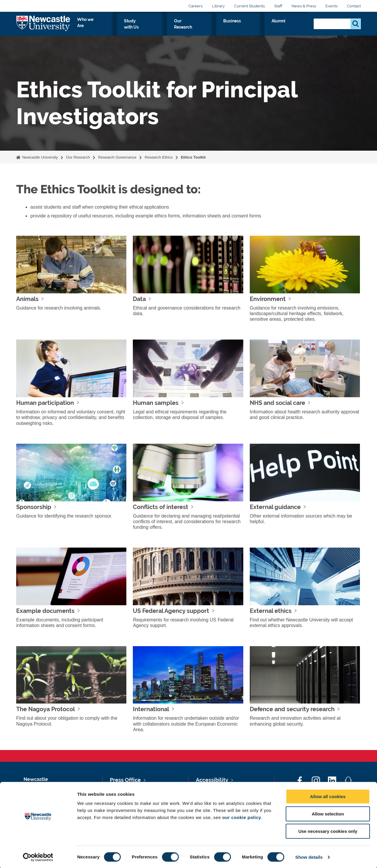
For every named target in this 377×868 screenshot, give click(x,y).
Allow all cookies (328, 796)
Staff (278, 6)
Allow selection (328, 813)
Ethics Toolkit (194, 157)
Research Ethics (159, 157)
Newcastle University (39, 157)
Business (268, 28)
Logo (43, 26)
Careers (196, 6)
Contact (354, 6)
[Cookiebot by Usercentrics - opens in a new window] (38, 857)
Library (218, 6)
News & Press (304, 6)
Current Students (249, 6)
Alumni (296, 28)
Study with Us (193, 28)
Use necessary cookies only (328, 830)
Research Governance (117, 157)
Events (331, 6)
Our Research (233, 28)
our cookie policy (242, 817)
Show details (309, 856)
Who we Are (153, 28)
